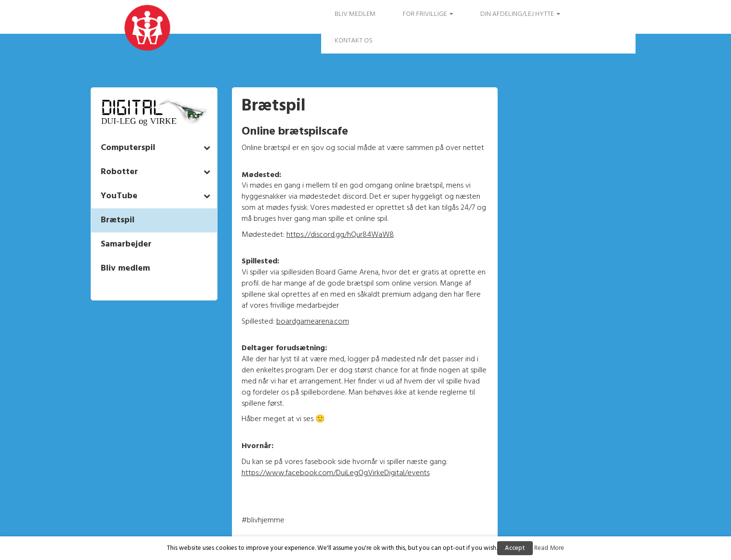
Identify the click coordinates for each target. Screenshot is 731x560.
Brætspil (118, 220)
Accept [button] (515, 548)
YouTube (119, 196)
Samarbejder (126, 244)
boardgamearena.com (313, 322)
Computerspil (128, 148)
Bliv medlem (355, 14)
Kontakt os (354, 41)
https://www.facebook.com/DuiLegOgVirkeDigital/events (336, 473)
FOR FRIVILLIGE (428, 14)
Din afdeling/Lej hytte (520, 14)
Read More (549, 548)
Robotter (119, 172)
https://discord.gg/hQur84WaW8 (340, 235)
